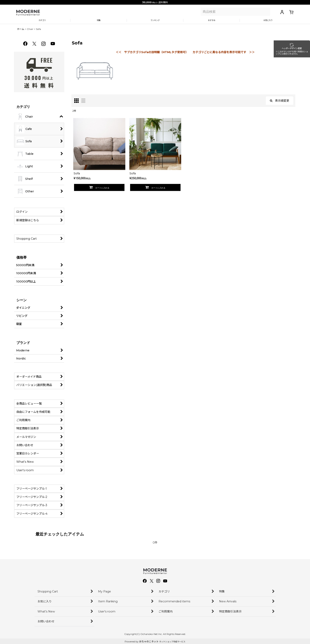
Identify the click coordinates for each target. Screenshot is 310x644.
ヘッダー (300, 54)
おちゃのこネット (149, 641)
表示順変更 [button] (280, 104)
